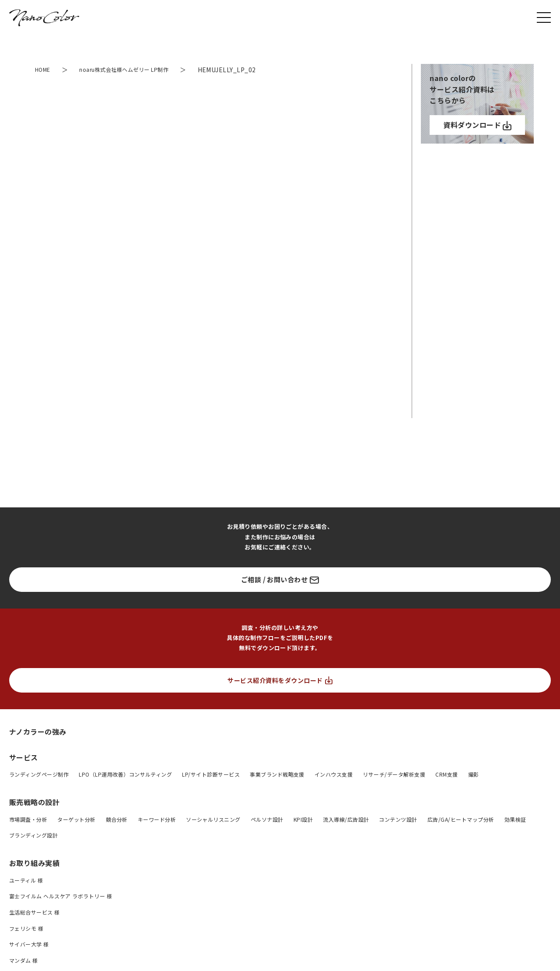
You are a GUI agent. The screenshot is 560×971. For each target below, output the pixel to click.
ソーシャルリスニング (213, 819)
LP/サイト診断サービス (211, 774)
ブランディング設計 (33, 835)
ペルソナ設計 (267, 819)
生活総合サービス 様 (35, 912)
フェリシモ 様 (26, 928)
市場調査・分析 (28, 819)
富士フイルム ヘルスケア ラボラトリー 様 (61, 896)
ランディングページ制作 (39, 774)
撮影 (474, 774)
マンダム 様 (24, 960)
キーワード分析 (157, 819)
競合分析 (117, 819)
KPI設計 (303, 819)
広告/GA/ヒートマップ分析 (461, 819)
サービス (24, 757)
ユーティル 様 (26, 880)
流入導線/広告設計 (346, 819)
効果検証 (515, 819)
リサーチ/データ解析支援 (394, 774)
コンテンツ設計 (398, 819)
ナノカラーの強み (38, 731)
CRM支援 (446, 774)
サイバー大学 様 (29, 944)
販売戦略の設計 (34, 802)
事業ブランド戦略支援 (277, 774)
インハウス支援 (334, 774)
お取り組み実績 (34, 863)
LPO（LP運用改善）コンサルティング (125, 774)
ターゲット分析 (76, 819)
